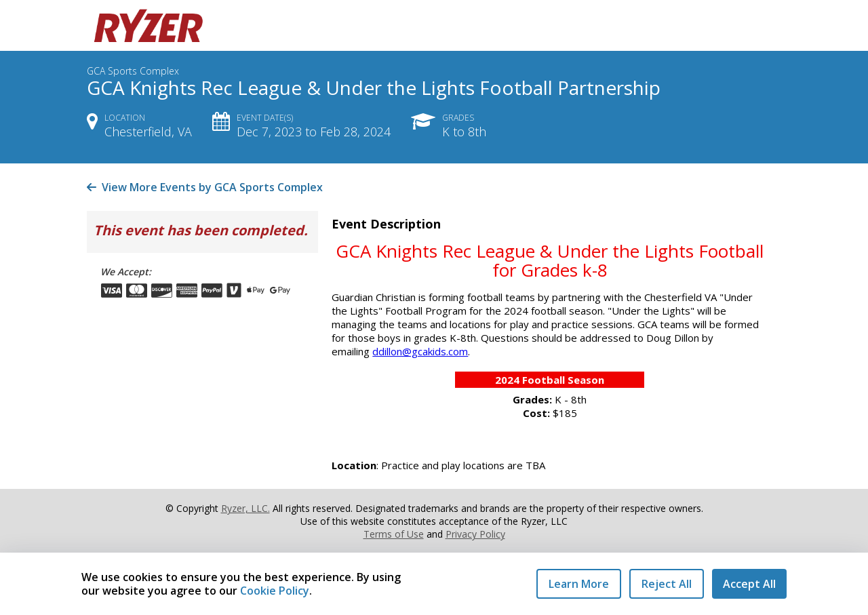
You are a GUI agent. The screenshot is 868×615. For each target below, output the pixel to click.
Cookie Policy (275, 591)
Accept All (749, 584)
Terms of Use (394, 534)
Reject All (667, 584)
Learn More (579, 584)
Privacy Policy (475, 534)
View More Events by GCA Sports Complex (205, 187)
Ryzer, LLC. (245, 508)
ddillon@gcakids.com (420, 351)
